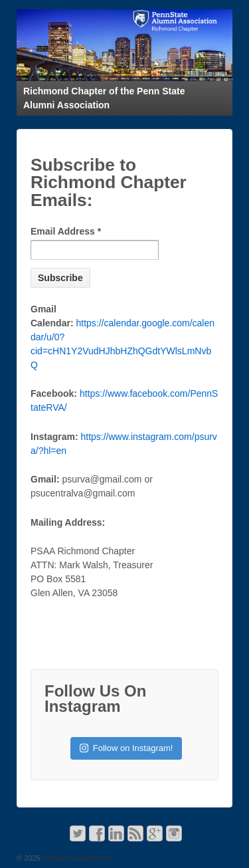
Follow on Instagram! (126, 748)
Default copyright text (76, 858)
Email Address (66, 231)
